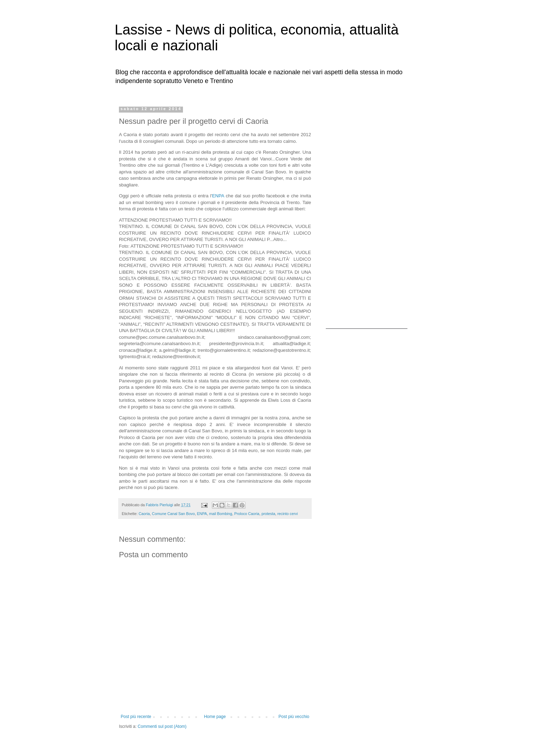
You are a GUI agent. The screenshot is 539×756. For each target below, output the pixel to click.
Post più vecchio (294, 717)
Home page (215, 717)
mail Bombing (220, 514)
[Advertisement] (370, 212)
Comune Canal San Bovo (173, 514)
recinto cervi (287, 514)
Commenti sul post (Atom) (162, 726)
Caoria (144, 514)
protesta (268, 514)
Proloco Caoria (247, 514)
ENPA (218, 196)
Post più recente (136, 717)
